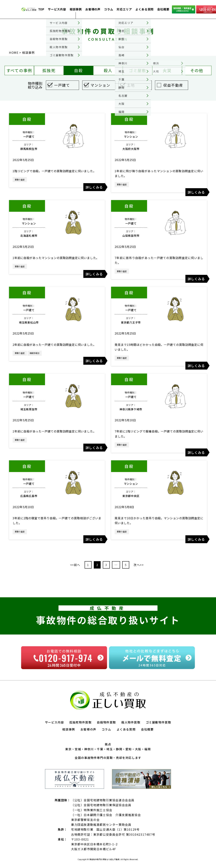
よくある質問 (144, 9)
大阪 (138, 749)
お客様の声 (93, 9)
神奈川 (89, 749)
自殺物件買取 (106, 722)
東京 (68, 749)
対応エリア (124, 9)
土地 (131, 85)
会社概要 (163, 9)
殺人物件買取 (131, 722)
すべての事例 (19, 70)
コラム (109, 9)
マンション (100, 85)
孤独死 (49, 70)
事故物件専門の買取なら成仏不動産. (105, 859)
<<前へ (75, 565)
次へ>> (139, 565)
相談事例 (76, 9)
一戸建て (62, 85)
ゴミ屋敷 (138, 70)
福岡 (148, 749)
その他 (197, 70)
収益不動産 (173, 85)
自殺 (78, 70)
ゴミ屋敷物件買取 (158, 722)
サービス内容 (57, 9)
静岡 (119, 749)
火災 (167, 70)
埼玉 (110, 749)
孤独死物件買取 (80, 722)
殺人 (108, 70)
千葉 (100, 749)
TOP (41, 9)
